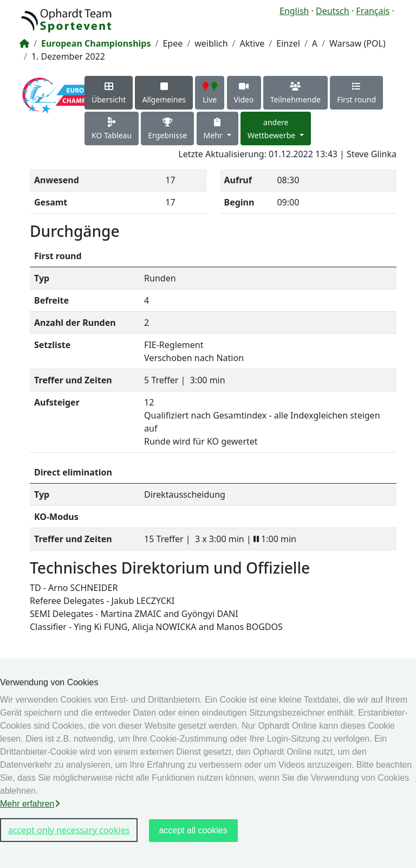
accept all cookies (193, 830)
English (294, 11)
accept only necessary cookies (69, 830)
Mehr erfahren (30, 804)
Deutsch (333, 11)
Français (373, 11)
